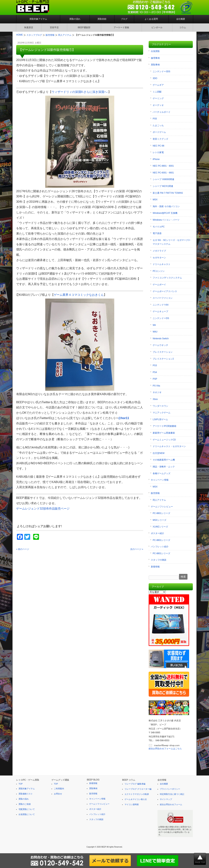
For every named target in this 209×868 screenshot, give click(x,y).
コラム (183, 27)
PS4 (155, 372)
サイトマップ (166, 799)
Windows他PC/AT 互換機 (165, 213)
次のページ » (137, 549)
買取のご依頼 (25, 804)
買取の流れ (75, 19)
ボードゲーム (159, 132)
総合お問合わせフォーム (171, 804)
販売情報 (155, 493)
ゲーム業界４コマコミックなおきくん (79, 295)
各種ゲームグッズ (162, 473)
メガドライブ (159, 251)
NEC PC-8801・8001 (163, 166)
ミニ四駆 (157, 92)
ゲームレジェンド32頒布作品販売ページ (43, 509)
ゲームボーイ (159, 285)
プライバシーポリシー (170, 789)
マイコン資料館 (132, 804)
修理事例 (155, 58)
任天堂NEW (159, 453)
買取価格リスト (26, 794)
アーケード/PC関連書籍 (164, 426)
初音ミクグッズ (160, 139)
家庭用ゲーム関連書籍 (164, 433)
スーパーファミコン (163, 298)
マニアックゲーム (162, 413)
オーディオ (158, 105)
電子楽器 (157, 233)
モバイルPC (159, 227)
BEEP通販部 (84, 27)
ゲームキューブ (160, 311)
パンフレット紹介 (160, 547)
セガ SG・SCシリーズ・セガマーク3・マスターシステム (172, 242)
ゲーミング (158, 98)
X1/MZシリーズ (160, 527)
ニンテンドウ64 (161, 305)
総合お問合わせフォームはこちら (165, 749)
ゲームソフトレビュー (162, 507)
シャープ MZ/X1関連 (163, 186)
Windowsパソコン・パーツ (166, 220)
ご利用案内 (59, 789)
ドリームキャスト (162, 264)
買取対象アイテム (38, 19)
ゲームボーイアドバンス (165, 291)
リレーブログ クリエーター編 (138, 789)
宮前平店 (54, 27)
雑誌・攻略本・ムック (164, 467)
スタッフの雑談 (159, 560)
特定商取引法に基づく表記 (172, 794)
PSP (155, 379)
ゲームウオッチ (160, 345)
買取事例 (155, 65)
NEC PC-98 (158, 146)
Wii (154, 325)
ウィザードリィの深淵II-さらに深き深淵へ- (80, 92)
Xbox (155, 399)
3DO (155, 78)
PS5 (155, 119)
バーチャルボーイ (162, 112)
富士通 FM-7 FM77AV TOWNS (168, 193)
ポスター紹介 (157, 533)
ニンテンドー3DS (161, 72)
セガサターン (159, 258)
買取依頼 (102, 19)
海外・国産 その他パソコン (166, 206)
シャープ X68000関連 (163, 179)
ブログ (124, 19)
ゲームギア (158, 85)
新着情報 (155, 567)
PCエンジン (159, 271)
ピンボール (157, 27)
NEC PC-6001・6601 (163, 173)
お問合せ (58, 794)
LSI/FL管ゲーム (160, 419)
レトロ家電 (158, 152)
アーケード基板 (121, 27)
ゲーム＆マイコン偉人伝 (136, 799)
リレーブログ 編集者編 (135, 784)
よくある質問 (151, 19)
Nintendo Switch (161, 339)
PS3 (155, 365)
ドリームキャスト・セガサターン (169, 446)
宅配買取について (27, 809)
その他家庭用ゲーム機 (164, 460)
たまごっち (158, 126)
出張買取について (27, 814)
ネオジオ (157, 392)
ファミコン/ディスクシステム (167, 278)
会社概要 (181, 19)
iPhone (156, 159)
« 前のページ (23, 549)
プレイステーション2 (163, 359)
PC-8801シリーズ (161, 513)
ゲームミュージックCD (164, 440)
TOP (21, 784)
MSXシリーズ (160, 520)
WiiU (155, 332)
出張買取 (155, 51)
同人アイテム (159, 500)
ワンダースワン (160, 406)
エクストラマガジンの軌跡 (137, 794)
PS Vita (156, 386)
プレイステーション (163, 352)
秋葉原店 (29, 27)
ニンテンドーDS (161, 318)
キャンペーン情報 (160, 480)
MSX (155, 200)
